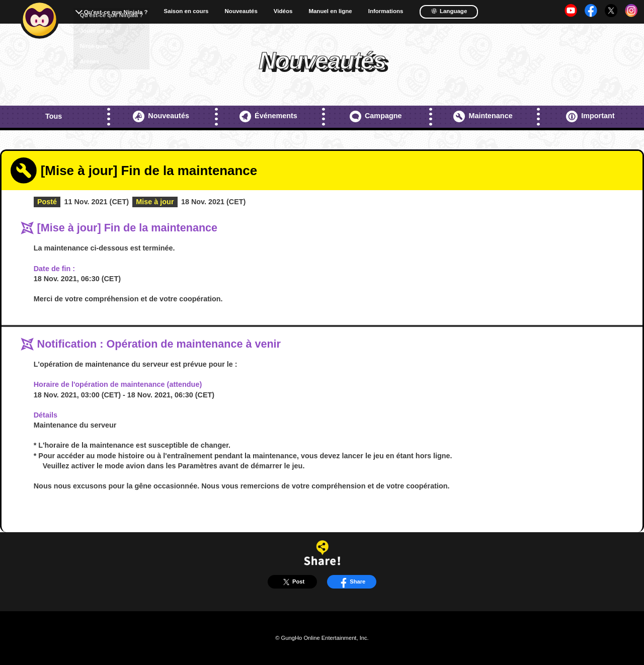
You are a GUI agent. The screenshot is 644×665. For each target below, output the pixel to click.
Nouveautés (241, 11)
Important (590, 116)
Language (449, 11)
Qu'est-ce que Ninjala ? (116, 12)
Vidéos (283, 11)
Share (351, 582)
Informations (386, 11)
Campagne (376, 116)
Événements (268, 116)
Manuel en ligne (330, 11)
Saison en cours (186, 11)
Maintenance (483, 116)
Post (292, 582)
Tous (54, 116)
